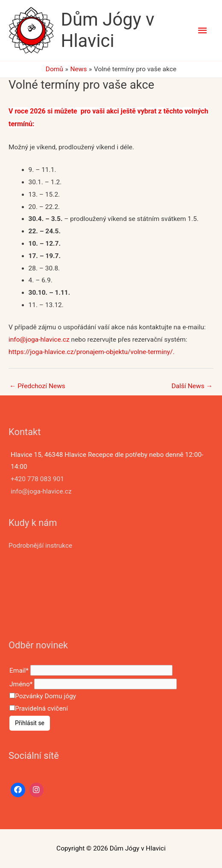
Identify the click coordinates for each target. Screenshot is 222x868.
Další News (192, 386)
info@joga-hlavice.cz (40, 340)
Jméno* (21, 684)
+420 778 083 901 (37, 479)
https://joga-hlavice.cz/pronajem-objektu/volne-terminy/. (92, 352)
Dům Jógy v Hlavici (107, 30)
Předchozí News (37, 386)
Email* (19, 670)
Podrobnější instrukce (40, 546)
